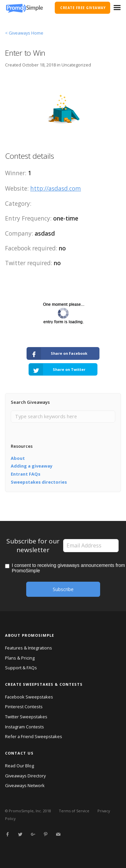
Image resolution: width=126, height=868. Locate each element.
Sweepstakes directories (39, 482)
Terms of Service (74, 811)
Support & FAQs (21, 668)
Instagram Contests (25, 727)
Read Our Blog (19, 766)
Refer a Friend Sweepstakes (34, 736)
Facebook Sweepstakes (29, 697)
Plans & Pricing (20, 658)
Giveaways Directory (25, 776)
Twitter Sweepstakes (26, 717)
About (18, 458)
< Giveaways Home (24, 33)
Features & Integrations (29, 648)
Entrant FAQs (26, 474)
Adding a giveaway (32, 466)
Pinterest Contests (24, 707)
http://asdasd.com (56, 188)
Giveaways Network (25, 785)
